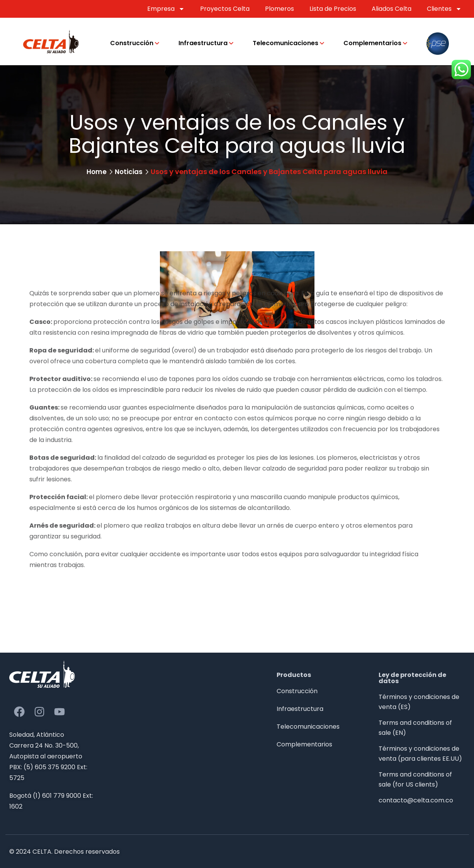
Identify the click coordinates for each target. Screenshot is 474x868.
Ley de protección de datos (412, 678)
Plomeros (279, 9)
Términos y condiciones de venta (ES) (419, 702)
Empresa (166, 9)
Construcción (132, 43)
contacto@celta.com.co (416, 800)
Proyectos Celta (225, 9)
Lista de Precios (333, 9)
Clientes (444, 9)
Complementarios (372, 43)
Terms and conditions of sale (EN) (415, 728)
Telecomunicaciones (285, 43)
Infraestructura (203, 43)
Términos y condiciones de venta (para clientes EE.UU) (420, 754)
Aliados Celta (392, 9)
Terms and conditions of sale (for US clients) (415, 779)
